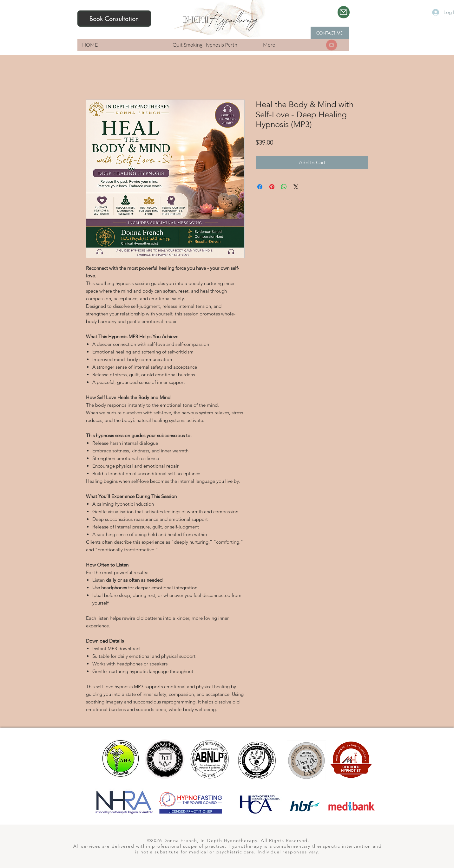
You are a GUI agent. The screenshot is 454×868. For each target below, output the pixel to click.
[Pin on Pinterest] (272, 187)
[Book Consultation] (114, 19)
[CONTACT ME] (330, 33)
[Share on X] (296, 187)
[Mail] (344, 12)
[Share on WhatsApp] (284, 187)
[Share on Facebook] (260, 187)
